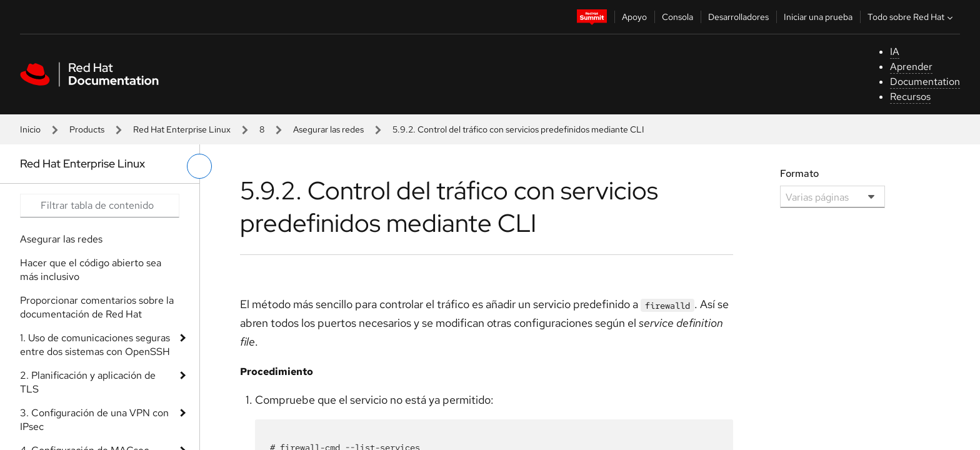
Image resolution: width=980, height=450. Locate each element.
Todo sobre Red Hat (912, 17)
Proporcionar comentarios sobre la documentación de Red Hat (97, 307)
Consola (677, 17)
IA (895, 52)
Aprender (911, 67)
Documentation (925, 82)
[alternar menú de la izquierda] (199, 166)
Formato (799, 173)
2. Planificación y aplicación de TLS (88, 382)
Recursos (910, 97)
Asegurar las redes (328, 129)
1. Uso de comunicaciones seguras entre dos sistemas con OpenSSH (95, 345)
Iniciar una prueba (818, 17)
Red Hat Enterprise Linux (182, 129)
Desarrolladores (738, 17)
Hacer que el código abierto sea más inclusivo (91, 270)
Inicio (30, 129)
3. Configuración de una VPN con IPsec (94, 420)
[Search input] (100, 206)
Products (87, 129)
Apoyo (634, 17)
